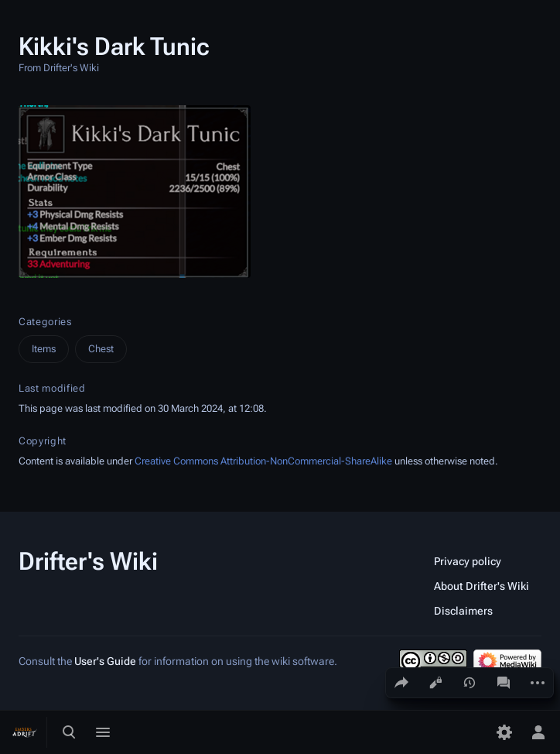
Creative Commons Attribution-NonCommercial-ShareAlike (263, 461)
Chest (101, 349)
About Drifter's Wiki (481, 586)
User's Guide (105, 661)
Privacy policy (468, 561)
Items (44, 349)
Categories (45, 322)
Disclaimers (463, 611)
